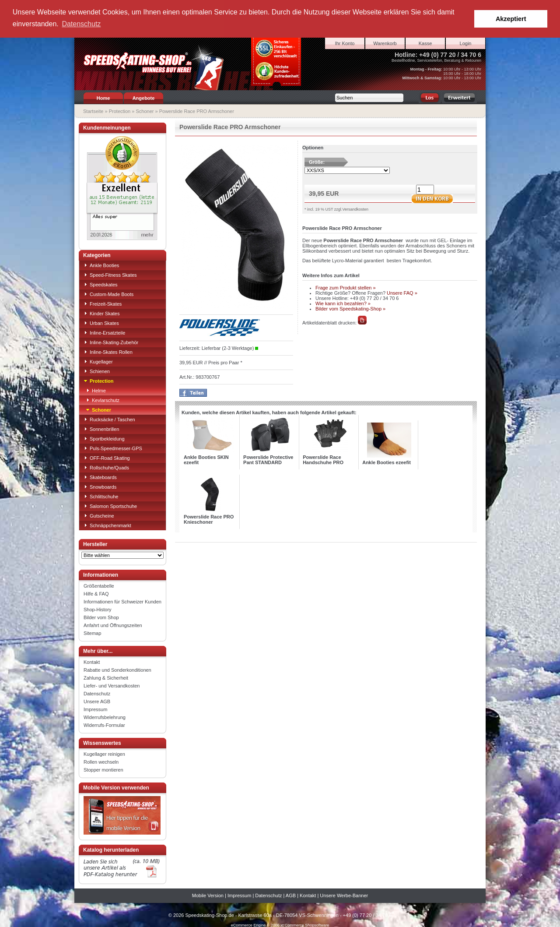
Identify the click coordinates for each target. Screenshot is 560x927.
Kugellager (98, 361)
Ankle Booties (101, 265)
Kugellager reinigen (104, 754)
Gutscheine (99, 515)
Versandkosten (355, 209)
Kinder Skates (101, 313)
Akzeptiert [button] (511, 19)
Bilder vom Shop (101, 617)
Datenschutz (97, 693)
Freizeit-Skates (103, 303)
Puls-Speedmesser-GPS (113, 448)
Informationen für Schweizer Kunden (122, 601)
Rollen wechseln (101, 761)
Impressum (95, 709)
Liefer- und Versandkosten (112, 685)
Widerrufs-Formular (104, 725)
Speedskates (101, 284)
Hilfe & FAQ (96, 593)
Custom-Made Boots (108, 294)
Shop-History (98, 609)
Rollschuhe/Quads (106, 467)
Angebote (144, 98)
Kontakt (92, 662)
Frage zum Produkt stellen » (346, 287)
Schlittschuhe (101, 496)
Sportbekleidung (104, 438)
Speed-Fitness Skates (110, 275)
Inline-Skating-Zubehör (111, 342)
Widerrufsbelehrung (105, 717)
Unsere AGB (97, 701)
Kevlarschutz (103, 400)
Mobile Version (208, 895)
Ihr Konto (345, 43)
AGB (291, 895)
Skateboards (100, 477)
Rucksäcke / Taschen (109, 419)
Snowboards (100, 486)
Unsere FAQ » (402, 293)
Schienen (97, 371)
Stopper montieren (103, 769)
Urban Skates (101, 323)
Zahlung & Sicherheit (106, 677)
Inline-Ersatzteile (104, 332)
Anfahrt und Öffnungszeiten (113, 625)
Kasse (425, 43)
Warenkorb (385, 43)
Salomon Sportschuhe (110, 506)
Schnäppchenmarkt (107, 525)
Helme (96, 390)
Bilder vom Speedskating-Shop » (350, 308)
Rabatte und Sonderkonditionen (117, 670)
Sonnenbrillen (101, 429)
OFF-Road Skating (107, 458)
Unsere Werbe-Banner (344, 895)
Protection (120, 111)
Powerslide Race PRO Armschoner (197, 111)
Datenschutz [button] (81, 24)
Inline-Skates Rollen (108, 352)
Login (466, 43)
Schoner (145, 111)
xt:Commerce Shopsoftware (305, 925)
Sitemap (92, 633)
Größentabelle (99, 585)
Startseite (93, 111)
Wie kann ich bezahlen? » (343, 303)
